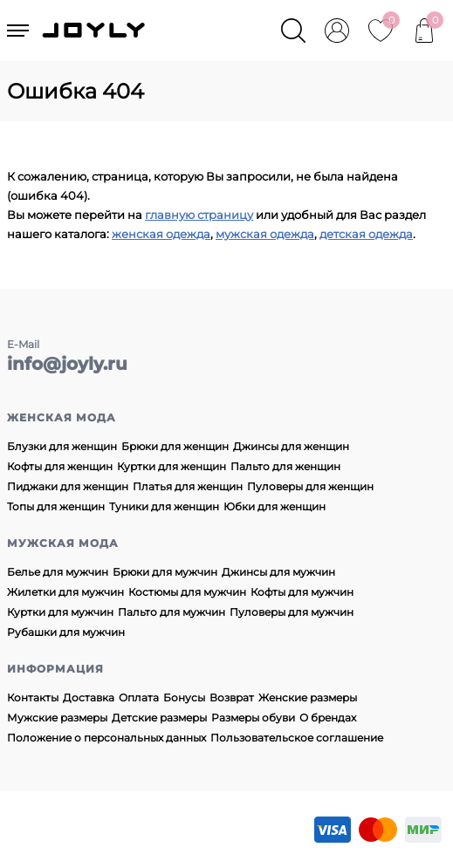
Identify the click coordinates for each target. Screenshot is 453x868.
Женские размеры (308, 697)
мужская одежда (265, 234)
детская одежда (366, 234)
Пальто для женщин (285, 466)
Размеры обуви (253, 718)
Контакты (33, 697)
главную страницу (199, 215)
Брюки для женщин (175, 446)
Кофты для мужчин (302, 592)
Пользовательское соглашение (297, 738)
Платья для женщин (188, 486)
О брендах (328, 718)
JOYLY (95, 31)
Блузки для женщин (62, 446)
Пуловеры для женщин (310, 486)
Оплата (139, 697)
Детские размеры (159, 718)
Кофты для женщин (60, 466)
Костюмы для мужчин (187, 592)
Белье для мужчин (58, 572)
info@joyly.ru (67, 364)
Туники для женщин (164, 506)
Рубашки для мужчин (66, 632)
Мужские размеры (57, 718)
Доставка (89, 697)
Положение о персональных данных (106, 738)
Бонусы (184, 697)
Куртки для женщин (172, 466)
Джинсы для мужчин (278, 572)
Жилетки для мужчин (65, 592)
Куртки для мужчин (60, 612)
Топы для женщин (56, 506)
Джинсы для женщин (291, 446)
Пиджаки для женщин (68, 486)
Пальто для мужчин (172, 612)
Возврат (232, 697)
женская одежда (161, 234)
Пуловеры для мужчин (292, 612)
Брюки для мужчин (165, 572)
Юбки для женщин (275, 506)
